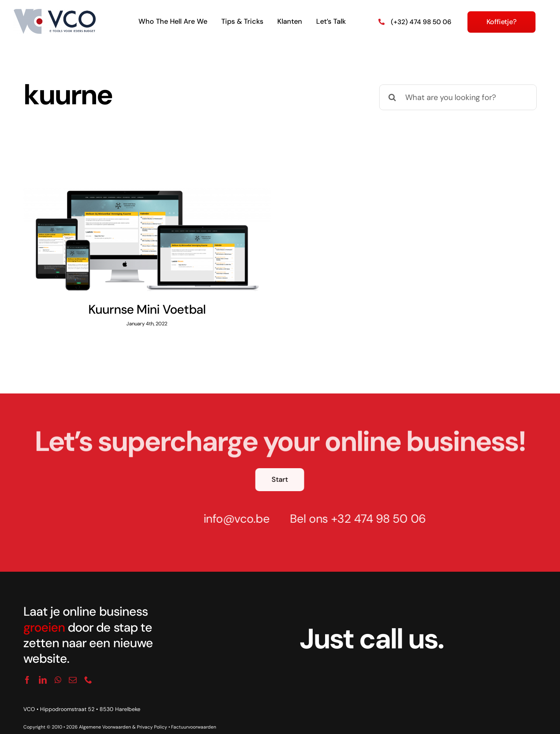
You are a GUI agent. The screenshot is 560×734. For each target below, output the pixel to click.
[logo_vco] (55, 12)
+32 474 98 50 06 (375, 510)
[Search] (392, 97)
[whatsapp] (58, 671)
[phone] (88, 671)
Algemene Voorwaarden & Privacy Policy (123, 718)
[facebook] (27, 671)
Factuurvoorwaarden (194, 718)
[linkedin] (43, 671)
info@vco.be (233, 510)
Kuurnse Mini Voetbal (147, 309)
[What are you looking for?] (458, 97)
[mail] (73, 671)
